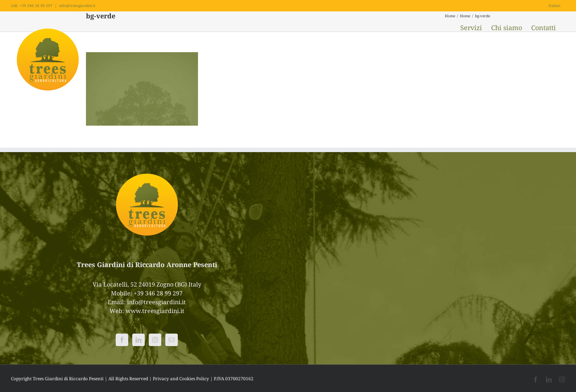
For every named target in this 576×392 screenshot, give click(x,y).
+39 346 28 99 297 (158, 293)
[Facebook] (122, 340)
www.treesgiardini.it (155, 311)
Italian (554, 6)
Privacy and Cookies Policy (181, 379)
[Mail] (172, 340)
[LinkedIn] (138, 340)
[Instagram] (155, 340)
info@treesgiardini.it (77, 6)
